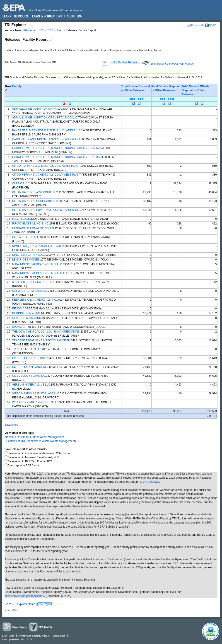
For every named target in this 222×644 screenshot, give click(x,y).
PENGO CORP (21, 309)
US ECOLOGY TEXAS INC (29, 376)
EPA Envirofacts (150, 482)
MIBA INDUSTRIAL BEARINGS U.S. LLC (37, 264)
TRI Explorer (55, 30)
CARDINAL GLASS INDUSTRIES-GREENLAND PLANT (46, 139)
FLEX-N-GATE (21, 219)
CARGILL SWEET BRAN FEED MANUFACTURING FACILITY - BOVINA (56, 148)
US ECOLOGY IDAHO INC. (29, 358)
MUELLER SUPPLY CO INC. (30, 282)
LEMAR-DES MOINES (26, 260)
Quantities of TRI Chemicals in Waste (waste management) (40, 441)
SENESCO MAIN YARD (27, 318)
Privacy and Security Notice (34, 636)
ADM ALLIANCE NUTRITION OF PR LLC (37, 109)
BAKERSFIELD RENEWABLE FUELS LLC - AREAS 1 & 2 (47, 130)
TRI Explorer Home (23, 604)
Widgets (41, 627)
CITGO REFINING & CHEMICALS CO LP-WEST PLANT (46, 175)
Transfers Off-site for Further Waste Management (34, 437)
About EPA (74, 16)
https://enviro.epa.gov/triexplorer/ (24, 596)
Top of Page (12, 610)
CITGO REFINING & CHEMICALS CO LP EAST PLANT (46, 166)
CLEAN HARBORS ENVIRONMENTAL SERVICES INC (46, 210)
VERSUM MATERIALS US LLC (31, 385)
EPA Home (29, 30)
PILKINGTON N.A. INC (26, 313)
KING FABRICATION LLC (28, 255)
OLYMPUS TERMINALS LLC (30, 291)
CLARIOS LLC (21, 183)
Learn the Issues (15, 16)
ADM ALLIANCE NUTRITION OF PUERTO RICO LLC (45, 118)
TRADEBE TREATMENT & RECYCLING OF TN (41, 340)
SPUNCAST (19, 327)
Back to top (11, 425)
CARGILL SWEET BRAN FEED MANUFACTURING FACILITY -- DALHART (58, 157)
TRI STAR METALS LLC (27, 349)
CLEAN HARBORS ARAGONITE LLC (35, 192)
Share (213, 25)
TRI (41, 30)
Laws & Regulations (47, 16)
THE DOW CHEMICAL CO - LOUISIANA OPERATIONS (46, 332)
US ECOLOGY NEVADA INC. (30, 367)
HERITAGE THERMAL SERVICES (33, 228)
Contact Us (198, 25)
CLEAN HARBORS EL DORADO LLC (35, 201)
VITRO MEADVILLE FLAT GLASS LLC (36, 393)
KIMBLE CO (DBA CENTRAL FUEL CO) (36, 246)
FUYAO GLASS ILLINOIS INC (30, 224)
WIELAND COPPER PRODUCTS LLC (35, 402)
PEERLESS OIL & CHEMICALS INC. (35, 300)
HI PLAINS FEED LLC (26, 237)
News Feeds (15, 627)
